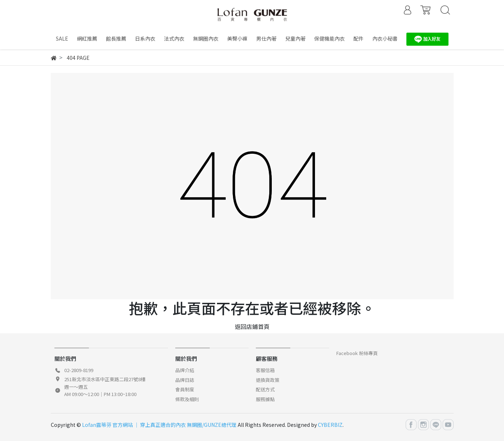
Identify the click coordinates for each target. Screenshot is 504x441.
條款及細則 (187, 399)
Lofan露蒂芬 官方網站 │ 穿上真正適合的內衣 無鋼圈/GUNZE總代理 (159, 425)
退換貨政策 (268, 380)
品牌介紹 (185, 370)
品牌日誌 (185, 380)
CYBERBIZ (330, 425)
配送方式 (265, 389)
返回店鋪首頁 (252, 326)
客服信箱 (265, 370)
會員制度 (185, 389)
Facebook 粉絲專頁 (357, 353)
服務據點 (265, 399)
